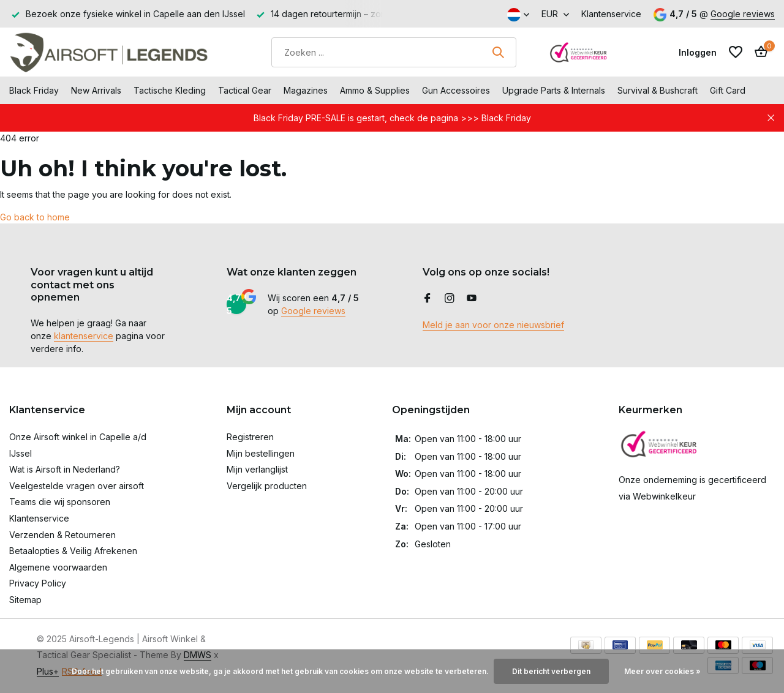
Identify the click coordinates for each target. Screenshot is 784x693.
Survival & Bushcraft (658, 90)
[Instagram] (450, 299)
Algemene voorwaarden (58, 567)
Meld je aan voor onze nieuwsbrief (493, 325)
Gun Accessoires (456, 90)
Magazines (306, 90)
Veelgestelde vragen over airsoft (77, 486)
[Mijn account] (698, 52)
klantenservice (84, 336)
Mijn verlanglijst (257, 469)
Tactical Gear (245, 90)
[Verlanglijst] (736, 52)
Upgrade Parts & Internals (554, 90)
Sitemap (25, 600)
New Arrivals (96, 90)
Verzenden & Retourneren (62, 535)
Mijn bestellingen (261, 453)
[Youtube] (472, 299)
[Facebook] (428, 299)
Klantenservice (611, 14)
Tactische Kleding (170, 90)
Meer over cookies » (662, 671)
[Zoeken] (394, 52)
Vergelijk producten (267, 486)
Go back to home (35, 217)
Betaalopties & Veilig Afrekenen (73, 551)
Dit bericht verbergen (551, 671)
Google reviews (743, 14)
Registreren (250, 437)
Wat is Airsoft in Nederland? (65, 469)
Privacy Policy (38, 583)
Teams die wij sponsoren (60, 502)
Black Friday (34, 90)
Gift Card (728, 90)
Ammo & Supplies (375, 90)
